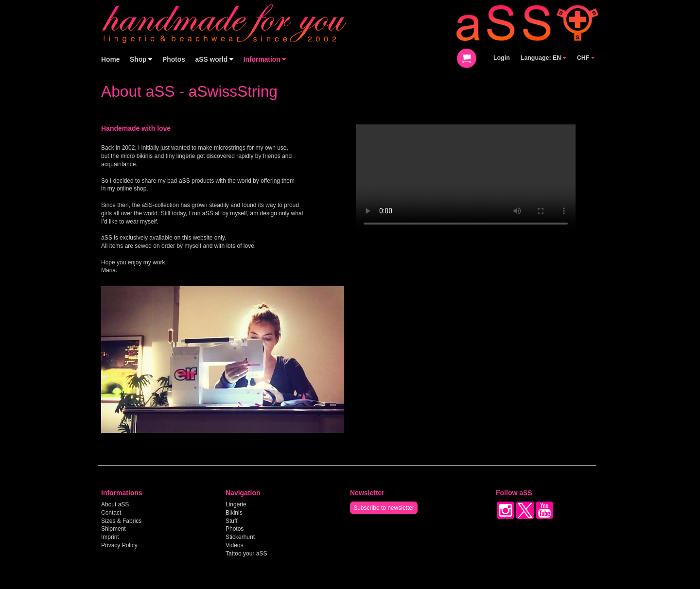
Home (110, 60)
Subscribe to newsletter (384, 508)
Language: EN (543, 58)
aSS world (215, 60)
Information (265, 60)
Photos (174, 60)
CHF (586, 58)
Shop (141, 60)
